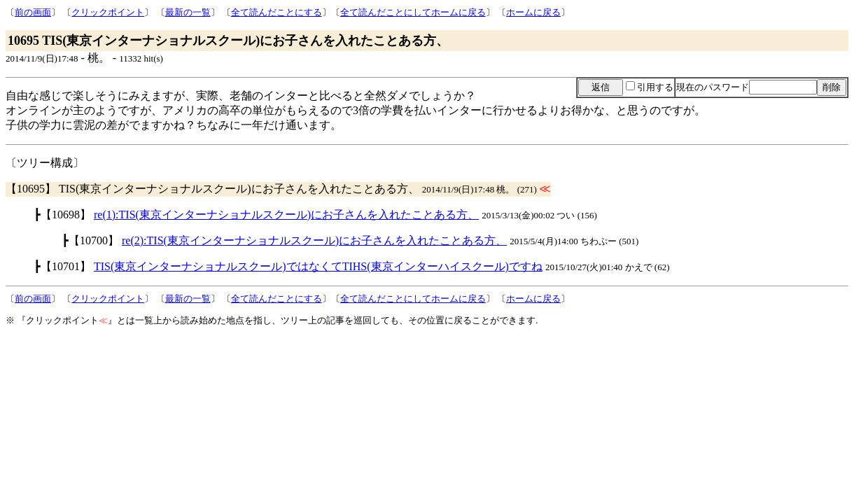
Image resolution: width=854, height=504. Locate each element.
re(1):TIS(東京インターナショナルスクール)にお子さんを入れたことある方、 (286, 215)
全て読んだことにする (276, 12)
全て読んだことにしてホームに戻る (413, 12)
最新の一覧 (188, 12)
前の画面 (33, 12)
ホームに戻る (533, 12)
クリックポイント (108, 12)
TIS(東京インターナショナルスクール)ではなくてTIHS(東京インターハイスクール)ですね (318, 266)
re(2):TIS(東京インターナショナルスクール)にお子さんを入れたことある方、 (314, 240)
